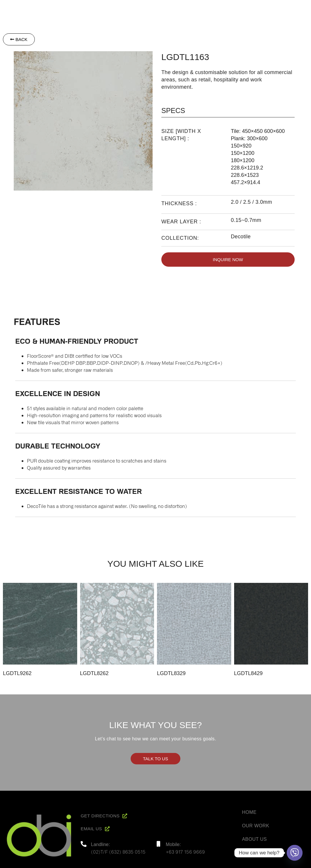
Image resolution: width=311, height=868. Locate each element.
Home (160, 8)
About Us (254, 839)
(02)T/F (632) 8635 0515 (118, 852)
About (182, 8)
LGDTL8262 (94, 673)
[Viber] (295, 853)
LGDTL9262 (17, 673)
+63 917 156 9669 (185, 852)
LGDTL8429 (248, 673)
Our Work (256, 826)
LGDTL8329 (171, 673)
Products (210, 8)
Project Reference (253, 8)
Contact (294, 8)
